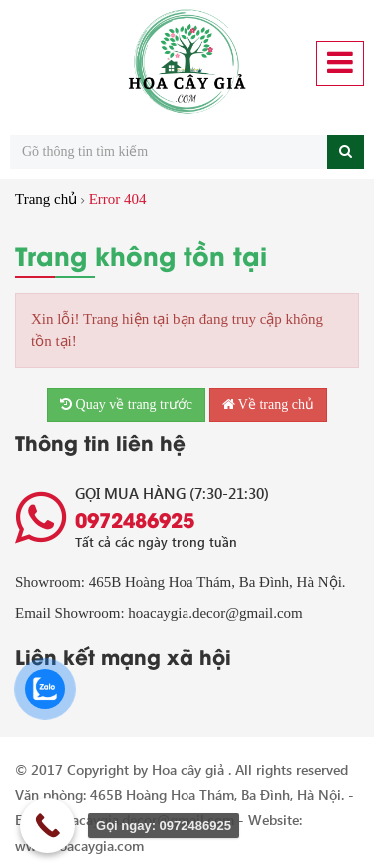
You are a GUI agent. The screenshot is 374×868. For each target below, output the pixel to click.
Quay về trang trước (126, 404)
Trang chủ (46, 199)
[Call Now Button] (47, 826)
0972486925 (135, 519)
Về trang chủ (268, 404)
